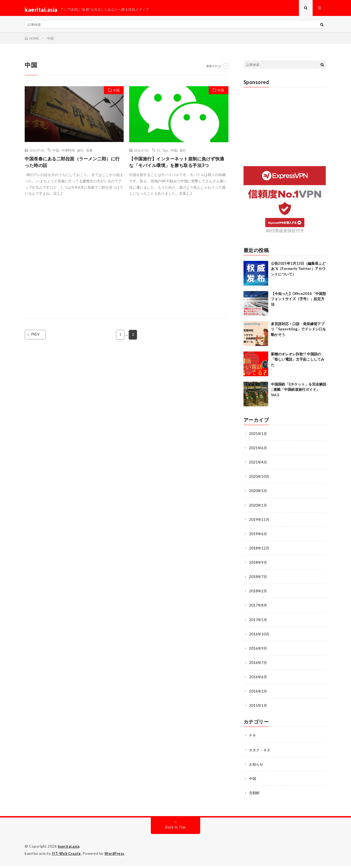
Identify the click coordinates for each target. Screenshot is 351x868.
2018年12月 (259, 551)
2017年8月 (258, 608)
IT (158, 153)
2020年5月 (258, 494)
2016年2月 (258, 694)
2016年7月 (258, 665)
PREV (40, 347)
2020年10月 (259, 480)
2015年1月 (258, 708)
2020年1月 (258, 508)
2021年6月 (258, 451)
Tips (165, 153)
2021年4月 (258, 465)
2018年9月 (258, 565)
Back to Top (176, 829)
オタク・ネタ (261, 752)
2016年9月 (258, 651)
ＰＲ (253, 738)
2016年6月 (258, 679)
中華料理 (68, 153)
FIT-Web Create (67, 856)
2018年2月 (258, 594)
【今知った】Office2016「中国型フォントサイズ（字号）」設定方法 (298, 302)
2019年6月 (258, 537)
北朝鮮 (255, 795)
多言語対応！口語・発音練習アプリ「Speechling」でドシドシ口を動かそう (298, 332)
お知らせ (257, 767)
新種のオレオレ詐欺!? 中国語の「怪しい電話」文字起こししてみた (298, 363)
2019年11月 (259, 522)
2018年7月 (258, 580)
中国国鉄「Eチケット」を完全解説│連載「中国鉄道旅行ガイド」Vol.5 (299, 393)
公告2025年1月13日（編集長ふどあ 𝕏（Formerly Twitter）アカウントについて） (298, 272)
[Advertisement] (74, 269)
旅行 (80, 153)
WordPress (116, 856)
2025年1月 (258, 437)
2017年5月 (258, 622)
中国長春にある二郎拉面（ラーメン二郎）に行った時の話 (73, 166)
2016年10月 (259, 637)
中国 (115, 94)
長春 (89, 153)
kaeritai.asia (69, 849)
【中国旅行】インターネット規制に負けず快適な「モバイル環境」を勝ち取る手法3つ (177, 169)
